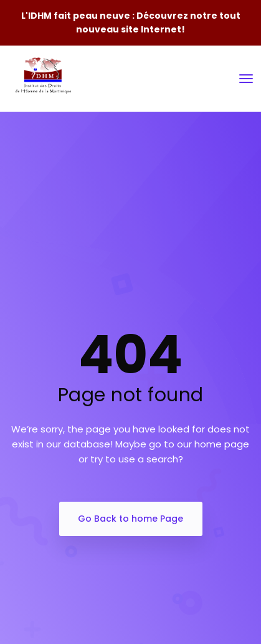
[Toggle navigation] (246, 79)
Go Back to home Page (130, 519)
